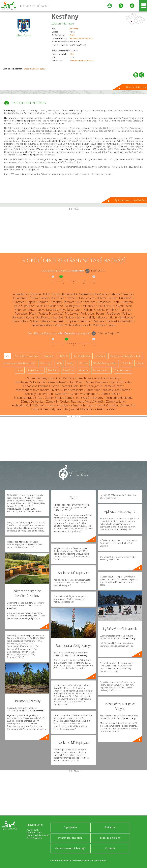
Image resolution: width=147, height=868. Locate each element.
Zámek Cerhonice (32, 401)
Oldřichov (89, 310)
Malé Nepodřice (24, 306)
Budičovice (101, 294)
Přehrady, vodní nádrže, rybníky (126, 356)
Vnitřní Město (74, 325)
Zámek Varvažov (106, 409)
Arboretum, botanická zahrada (19, 363)
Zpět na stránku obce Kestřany (131, 200)
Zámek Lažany (115, 401)
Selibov (70, 317)
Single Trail (68, 370)
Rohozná (18, 317)
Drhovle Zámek (107, 298)
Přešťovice (72, 314)
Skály (92, 317)
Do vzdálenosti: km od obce (63, 271)
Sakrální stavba (123, 370)
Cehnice (115, 294)
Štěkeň (35, 321)
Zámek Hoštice (110, 394)
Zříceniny (83, 363)
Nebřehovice (124, 306)
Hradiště (56, 302)
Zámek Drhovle (121, 382)
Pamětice (112, 310)
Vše (8, 356)
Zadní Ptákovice (95, 325)
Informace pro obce (70, 838)
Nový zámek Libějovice (47, 409)
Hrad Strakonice (73, 390)
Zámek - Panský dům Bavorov (84, 398)
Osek (100, 310)
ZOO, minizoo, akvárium (26, 356)
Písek (72, 35)
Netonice (20, 310)
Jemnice (69, 302)
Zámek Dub (128, 405)
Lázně (20, 370)
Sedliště (58, 317)
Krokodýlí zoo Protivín (116, 390)
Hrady (59, 363)
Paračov (126, 310)
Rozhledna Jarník (91, 386)
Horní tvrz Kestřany (62, 378)
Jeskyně (140, 363)
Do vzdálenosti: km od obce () (59, 333)
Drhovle (72, 298)
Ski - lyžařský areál (82, 356)
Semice (81, 317)
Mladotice (89, 306)
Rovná (30, 317)
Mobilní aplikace (110, 838)
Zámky (70, 363)
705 (72, 54)
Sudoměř (59, 321)
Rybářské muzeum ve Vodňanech (77, 394)
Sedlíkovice (43, 317)
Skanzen (100, 356)
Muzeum (83, 370)
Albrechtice (20, 294)
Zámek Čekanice (107, 405)
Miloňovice (56, 306)
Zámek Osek (70, 386)
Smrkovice (126, 317)
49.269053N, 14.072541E (81, 38)
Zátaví (43, 69)
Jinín (79, 302)
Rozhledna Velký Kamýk (30, 382)
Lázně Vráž (93, 390)
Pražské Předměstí (50, 314)
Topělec (72, 321)
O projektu (70, 827)
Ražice (126, 314)
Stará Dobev (20, 321)
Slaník (113, 317)
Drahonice (58, 298)
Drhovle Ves (87, 298)
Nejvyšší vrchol (36, 370)
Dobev (44, 298)
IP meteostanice (99, 860)
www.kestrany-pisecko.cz (82, 61)
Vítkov (59, 325)
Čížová (34, 298)
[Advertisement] (73, 232)
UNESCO (63, 356)
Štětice (46, 321)
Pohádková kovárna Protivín (41, 386)
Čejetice (127, 294)
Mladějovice (73, 306)
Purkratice (87, 314)
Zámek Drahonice (97, 382)
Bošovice (35, 294)
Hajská (31, 302)
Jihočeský (74, 28)
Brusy (56, 294)
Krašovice (104, 302)
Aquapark (49, 356)
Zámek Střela (54, 398)
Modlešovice (105, 306)
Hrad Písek (76, 382)
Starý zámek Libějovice (78, 409)
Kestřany (65, 16)
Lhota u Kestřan (31, 69)
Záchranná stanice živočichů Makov (38, 390)
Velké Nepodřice (42, 325)
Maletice (42, 306)
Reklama (110, 827)
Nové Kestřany (55, 310)
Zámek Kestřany (37, 378)
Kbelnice (90, 302)
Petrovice (21, 314)
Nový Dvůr (74, 310)
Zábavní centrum (101, 370)
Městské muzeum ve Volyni (51, 405)
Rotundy (127, 363)
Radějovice (113, 314)
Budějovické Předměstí (77, 294)
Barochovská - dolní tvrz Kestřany (98, 378)
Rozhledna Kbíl (21, 405)
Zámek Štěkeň (57, 382)
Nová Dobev (36, 310)
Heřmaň (43, 302)
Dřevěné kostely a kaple (105, 363)
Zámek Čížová (113, 386)
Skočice (102, 317)
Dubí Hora (126, 298)
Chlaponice (20, 298)
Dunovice (18, 302)
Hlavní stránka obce (136, 87)
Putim (100, 314)
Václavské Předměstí (120, 321)
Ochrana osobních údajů (70, 848)
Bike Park (53, 370)
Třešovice (98, 321)
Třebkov (85, 321)
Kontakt (110, 848)
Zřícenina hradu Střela (28, 398)
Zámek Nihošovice (82, 405)
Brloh (47, 294)
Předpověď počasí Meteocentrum (74, 860)
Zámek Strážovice (57, 401)
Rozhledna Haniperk (119, 398)
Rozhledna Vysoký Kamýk (87, 401)
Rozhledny (45, 363)
